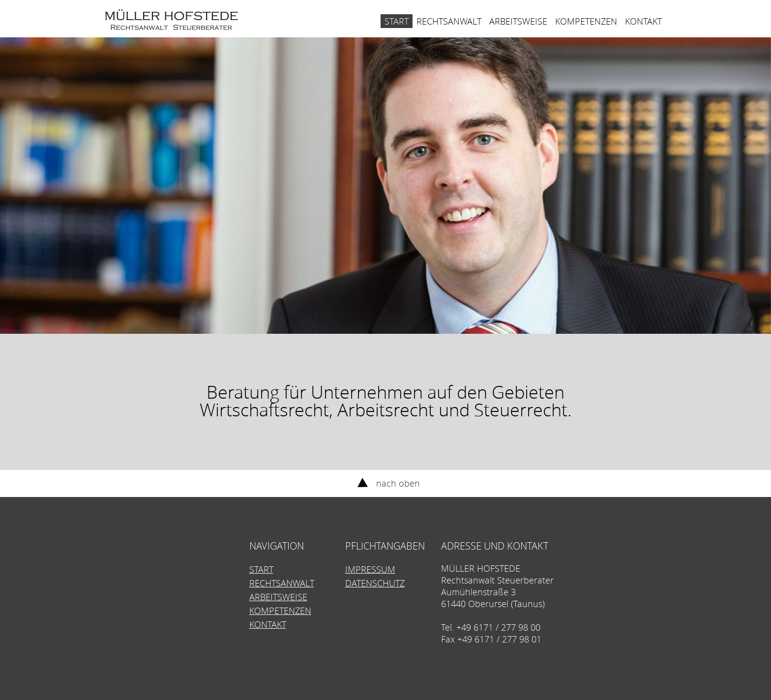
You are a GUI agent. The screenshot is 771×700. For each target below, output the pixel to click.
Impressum (370, 569)
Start (397, 21)
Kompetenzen (586, 21)
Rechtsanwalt (449, 21)
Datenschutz (375, 583)
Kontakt (643, 21)
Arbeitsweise (518, 21)
